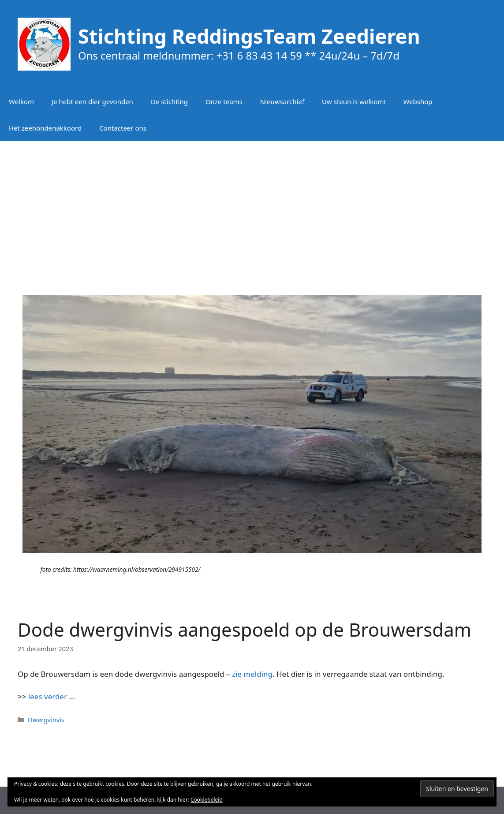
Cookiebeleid (207, 800)
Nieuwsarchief (282, 101)
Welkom (21, 101)
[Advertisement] (252, 212)
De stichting (169, 101)
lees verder (48, 696)
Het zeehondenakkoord (45, 128)
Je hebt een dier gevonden (92, 101)
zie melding (252, 674)
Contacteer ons (123, 128)
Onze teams (224, 101)
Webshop (418, 101)
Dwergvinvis (46, 720)
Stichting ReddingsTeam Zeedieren (249, 36)
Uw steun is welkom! (354, 101)
